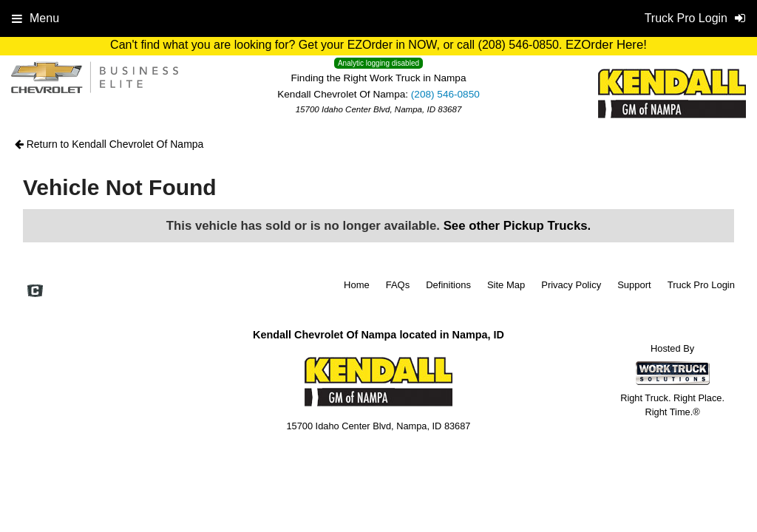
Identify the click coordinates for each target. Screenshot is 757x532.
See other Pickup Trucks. (517, 226)
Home (357, 285)
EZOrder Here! (606, 45)
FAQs (398, 285)
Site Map (506, 285)
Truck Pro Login (701, 285)
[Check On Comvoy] (35, 293)
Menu (35, 18)
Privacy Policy (571, 285)
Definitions (448, 285)
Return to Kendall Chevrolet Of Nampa (109, 144)
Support (634, 285)
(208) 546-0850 (445, 94)
